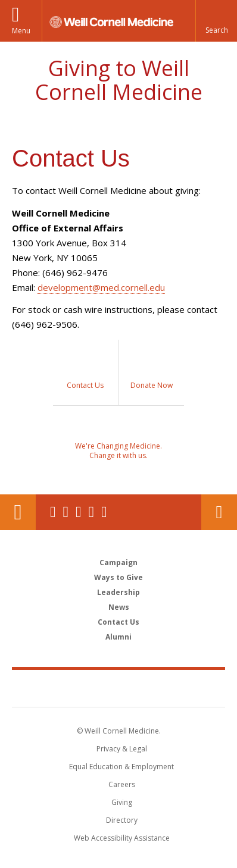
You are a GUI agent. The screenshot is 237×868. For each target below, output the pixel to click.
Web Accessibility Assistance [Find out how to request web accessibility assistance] (122, 838)
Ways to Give (118, 577)
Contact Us (219, 512)
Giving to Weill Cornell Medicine (119, 80)
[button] (216, 21)
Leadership (118, 592)
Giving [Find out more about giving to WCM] (122, 802)
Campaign (118, 563)
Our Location (18, 512)
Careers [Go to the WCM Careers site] (122, 784)
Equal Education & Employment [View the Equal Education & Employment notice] (121, 767)
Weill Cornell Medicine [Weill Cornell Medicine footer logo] (118, 688)
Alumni (118, 637)
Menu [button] (21, 31)
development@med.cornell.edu (101, 287)
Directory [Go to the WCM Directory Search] (122, 820)
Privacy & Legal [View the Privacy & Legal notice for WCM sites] (122, 749)
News (119, 607)
